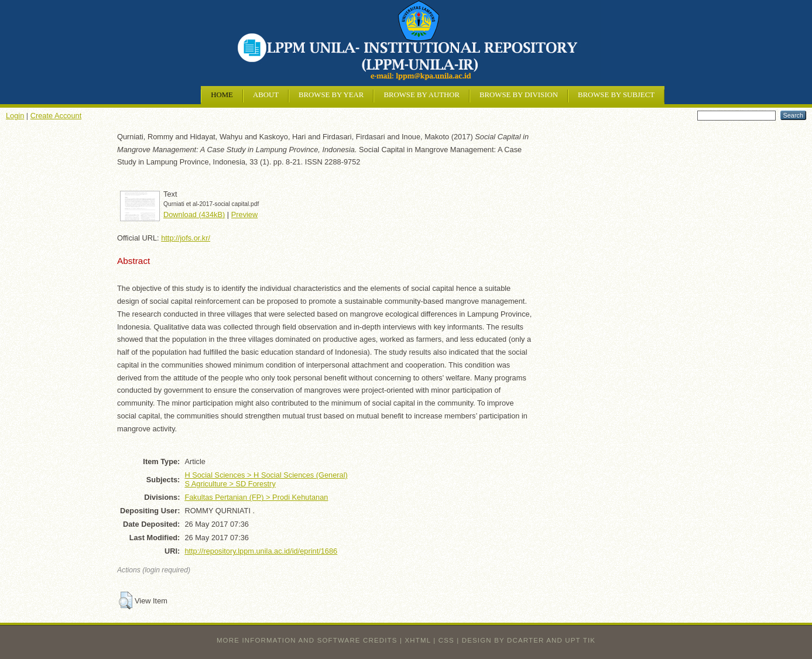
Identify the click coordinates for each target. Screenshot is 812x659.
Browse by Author (422, 95)
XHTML (418, 640)
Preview (245, 214)
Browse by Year (331, 95)
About (266, 95)
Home (222, 95)
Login (15, 116)
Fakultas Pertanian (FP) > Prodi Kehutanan (256, 497)
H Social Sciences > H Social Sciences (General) (266, 475)
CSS (446, 640)
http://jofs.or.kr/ (186, 238)
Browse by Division (519, 95)
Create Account (56, 116)
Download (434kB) (194, 214)
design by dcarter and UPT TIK (529, 640)
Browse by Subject (616, 95)
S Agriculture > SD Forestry (230, 484)
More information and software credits (307, 640)
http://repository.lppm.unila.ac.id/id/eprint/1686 (261, 551)
